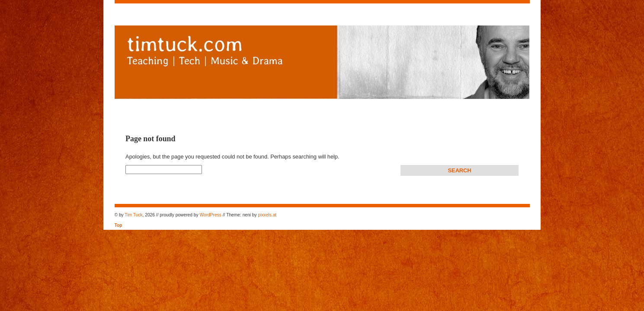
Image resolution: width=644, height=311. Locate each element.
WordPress (211, 215)
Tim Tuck (133, 215)
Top (119, 225)
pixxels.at (268, 215)
